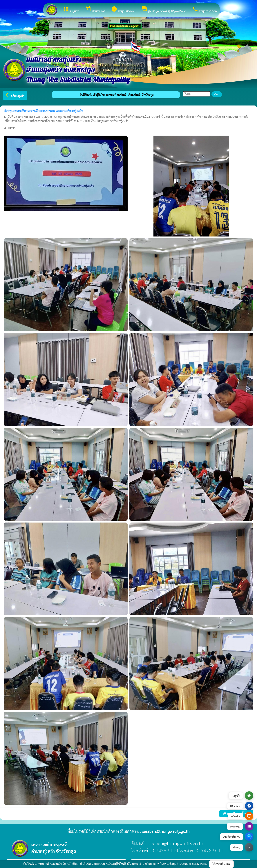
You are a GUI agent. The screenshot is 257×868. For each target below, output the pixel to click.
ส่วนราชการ (95, 10)
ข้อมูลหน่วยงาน (123, 10)
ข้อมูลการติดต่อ (204, 10)
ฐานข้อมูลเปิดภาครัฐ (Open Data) (164, 10)
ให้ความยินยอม (221, 864)
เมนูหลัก (71, 10)
